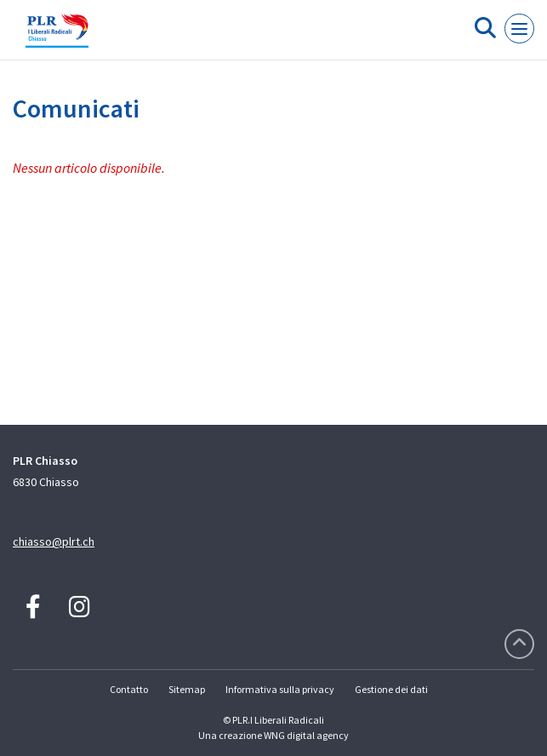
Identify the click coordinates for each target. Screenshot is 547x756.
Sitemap (187, 689)
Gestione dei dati (391, 689)
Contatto (129, 689)
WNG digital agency (306, 735)
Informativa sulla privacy (280, 689)
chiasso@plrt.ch (54, 541)
